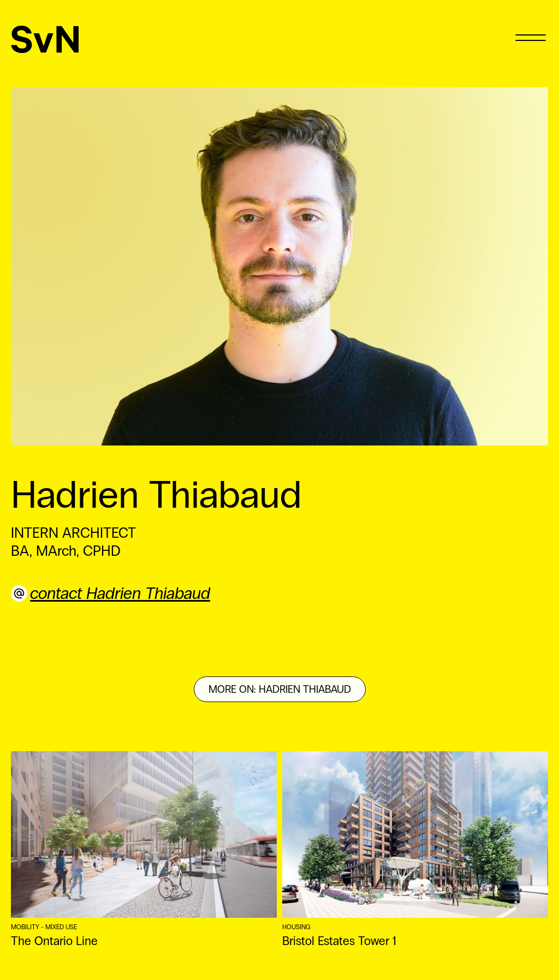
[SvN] (45, 39)
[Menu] (530, 37)
